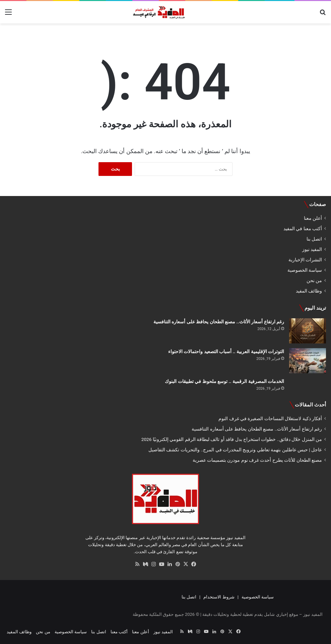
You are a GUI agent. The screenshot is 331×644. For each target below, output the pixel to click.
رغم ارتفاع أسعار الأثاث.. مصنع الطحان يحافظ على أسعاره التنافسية (219, 322)
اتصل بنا (314, 239)
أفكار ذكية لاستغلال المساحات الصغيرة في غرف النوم (270, 418)
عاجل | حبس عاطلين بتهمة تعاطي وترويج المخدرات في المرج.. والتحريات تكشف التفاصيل (235, 450)
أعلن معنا (313, 218)
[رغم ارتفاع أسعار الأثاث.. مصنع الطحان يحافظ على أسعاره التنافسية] (308, 331)
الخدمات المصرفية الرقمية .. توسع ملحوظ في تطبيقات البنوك (224, 381)
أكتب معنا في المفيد (303, 229)
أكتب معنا (119, 632)
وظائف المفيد (309, 291)
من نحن (314, 280)
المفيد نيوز (312, 249)
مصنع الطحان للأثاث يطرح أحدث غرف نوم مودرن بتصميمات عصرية (257, 460)
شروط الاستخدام (219, 597)
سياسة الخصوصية (305, 270)
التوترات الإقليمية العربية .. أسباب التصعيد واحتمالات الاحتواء (226, 351)
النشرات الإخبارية (305, 260)
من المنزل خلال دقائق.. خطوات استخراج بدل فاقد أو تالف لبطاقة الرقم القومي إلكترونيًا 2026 (232, 439)
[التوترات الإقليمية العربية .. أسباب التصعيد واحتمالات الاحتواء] (308, 361)
